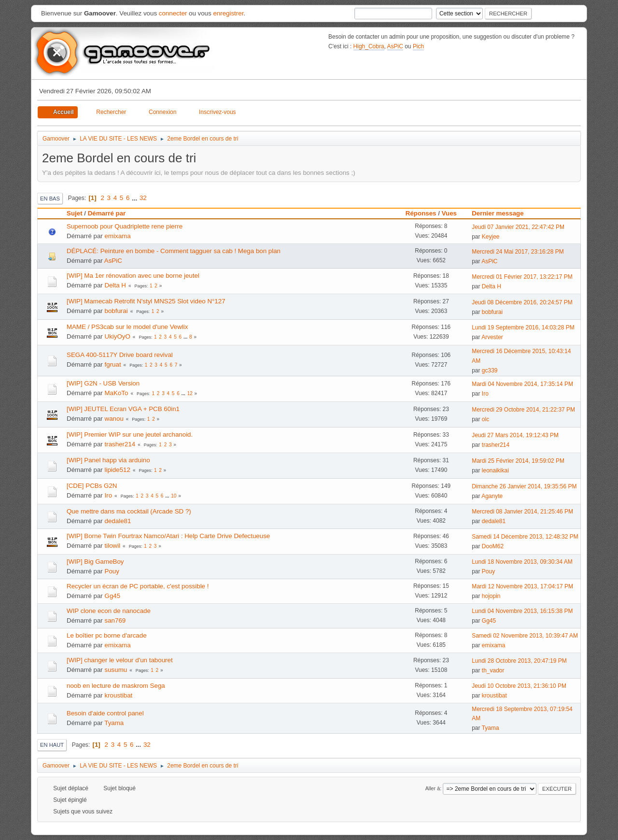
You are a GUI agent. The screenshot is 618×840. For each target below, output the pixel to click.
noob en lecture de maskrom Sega (116, 686)
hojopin (491, 596)
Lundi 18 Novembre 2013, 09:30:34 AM (522, 562)
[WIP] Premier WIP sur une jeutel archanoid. (130, 434)
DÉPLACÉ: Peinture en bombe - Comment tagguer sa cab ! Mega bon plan (174, 251)
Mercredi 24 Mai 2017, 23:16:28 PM (518, 252)
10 (174, 496)
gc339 (490, 370)
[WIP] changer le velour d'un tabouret (120, 660)
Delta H (115, 285)
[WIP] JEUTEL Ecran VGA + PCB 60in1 (123, 409)
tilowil (113, 546)
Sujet (75, 213)
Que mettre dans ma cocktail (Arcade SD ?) (129, 511)
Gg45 (113, 596)
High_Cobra (369, 46)
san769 (115, 620)
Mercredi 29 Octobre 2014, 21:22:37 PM (523, 410)
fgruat (113, 364)
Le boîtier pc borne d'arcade (107, 635)
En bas (50, 199)
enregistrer (228, 13)
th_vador (493, 670)
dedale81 (118, 521)
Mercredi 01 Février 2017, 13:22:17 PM (522, 277)
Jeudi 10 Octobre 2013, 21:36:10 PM (519, 686)
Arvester (492, 337)
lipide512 (118, 470)
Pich (418, 46)
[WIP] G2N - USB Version (103, 383)
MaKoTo (117, 393)
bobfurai (116, 311)
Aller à (433, 788)
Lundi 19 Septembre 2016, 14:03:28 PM (523, 327)
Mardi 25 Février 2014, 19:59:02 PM (518, 461)
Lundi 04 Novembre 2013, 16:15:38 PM (522, 611)
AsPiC (395, 46)
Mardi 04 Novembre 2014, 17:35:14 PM (522, 384)
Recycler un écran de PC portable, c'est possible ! (138, 586)
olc (485, 419)
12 (190, 393)
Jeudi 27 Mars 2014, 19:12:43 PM (515, 435)
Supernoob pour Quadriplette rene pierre (125, 226)
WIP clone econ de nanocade (109, 611)
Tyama (114, 723)
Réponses (421, 213)
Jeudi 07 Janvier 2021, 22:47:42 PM (518, 227)
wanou (114, 419)
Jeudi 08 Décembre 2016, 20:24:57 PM (522, 302)
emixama (118, 236)
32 (143, 198)
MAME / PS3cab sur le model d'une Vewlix (127, 327)
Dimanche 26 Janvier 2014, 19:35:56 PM (524, 486)
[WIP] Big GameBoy (95, 562)
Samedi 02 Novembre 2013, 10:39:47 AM (525, 636)
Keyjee (491, 237)
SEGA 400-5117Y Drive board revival (120, 355)
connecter (173, 13)
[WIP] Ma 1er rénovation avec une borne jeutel (133, 276)
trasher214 (120, 444)
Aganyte (492, 496)
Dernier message (502, 213)
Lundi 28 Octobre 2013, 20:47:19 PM (519, 661)
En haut (52, 745)
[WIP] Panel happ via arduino (108, 460)
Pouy (112, 571)
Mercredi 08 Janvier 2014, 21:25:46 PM (522, 512)
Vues (449, 213)
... (135, 198)
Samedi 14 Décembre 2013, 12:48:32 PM (525, 537)
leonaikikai (495, 470)
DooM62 (493, 546)
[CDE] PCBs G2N (92, 486)
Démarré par (107, 213)
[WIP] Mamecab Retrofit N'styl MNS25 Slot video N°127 (146, 301)
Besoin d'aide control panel (105, 713)
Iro (485, 394)
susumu (116, 670)
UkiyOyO (118, 336)
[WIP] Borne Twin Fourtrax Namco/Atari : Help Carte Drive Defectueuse (168, 536)
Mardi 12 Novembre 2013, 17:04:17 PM (522, 586)
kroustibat (119, 695)
